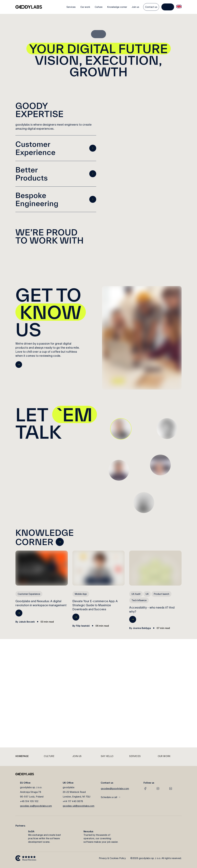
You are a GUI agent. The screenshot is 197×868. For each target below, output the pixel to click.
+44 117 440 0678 (73, 801)
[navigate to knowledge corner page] (60, 542)
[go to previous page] (93, 148)
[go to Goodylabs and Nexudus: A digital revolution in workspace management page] (19, 613)
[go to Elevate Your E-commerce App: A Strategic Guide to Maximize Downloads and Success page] (76, 617)
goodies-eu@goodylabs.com (36, 806)
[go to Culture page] (19, 365)
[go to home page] (29, 7)
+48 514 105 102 (29, 801)
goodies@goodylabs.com (115, 788)
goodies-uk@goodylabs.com (79, 806)
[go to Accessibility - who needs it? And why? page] (133, 619)
